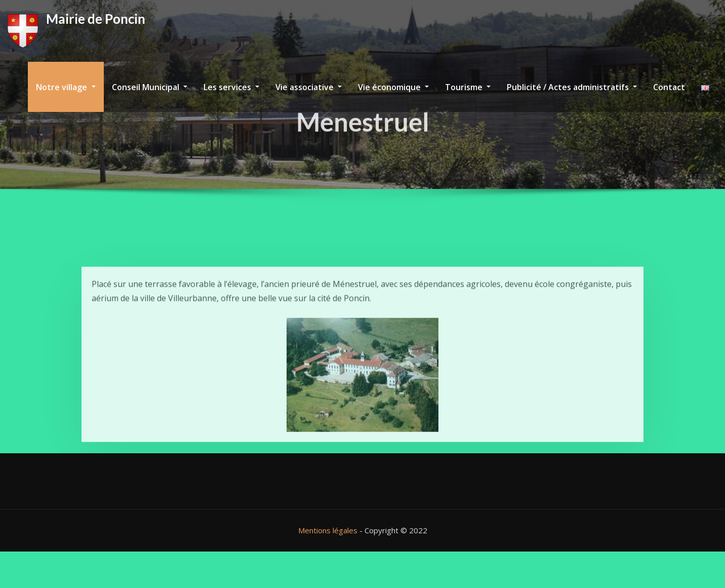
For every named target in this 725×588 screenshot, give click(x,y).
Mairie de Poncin (96, 19)
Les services (231, 87)
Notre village (66, 87)
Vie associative (309, 87)
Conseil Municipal (150, 87)
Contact (669, 87)
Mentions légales (328, 530)
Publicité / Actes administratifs (572, 87)
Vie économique (393, 87)
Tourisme (468, 87)
